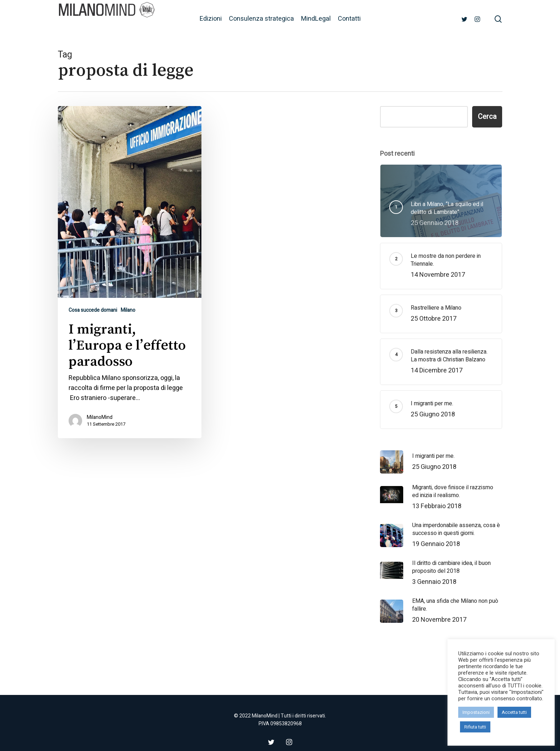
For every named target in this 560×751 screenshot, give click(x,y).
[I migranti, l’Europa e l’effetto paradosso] (130, 272)
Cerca (487, 117)
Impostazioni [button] (476, 712)
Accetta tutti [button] (514, 712)
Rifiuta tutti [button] (475, 727)
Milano (128, 310)
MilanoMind (100, 417)
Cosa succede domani (93, 310)
